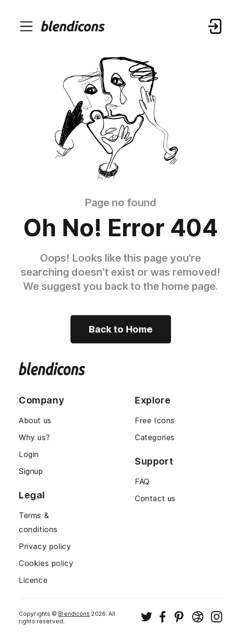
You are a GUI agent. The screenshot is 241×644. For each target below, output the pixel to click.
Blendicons (74, 614)
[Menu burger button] (26, 26)
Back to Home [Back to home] (121, 329)
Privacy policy (45, 546)
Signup (31, 471)
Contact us (155, 498)
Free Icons (155, 420)
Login (29, 454)
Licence (33, 580)
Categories (155, 437)
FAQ (142, 481)
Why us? (34, 437)
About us (35, 420)
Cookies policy (46, 563)
